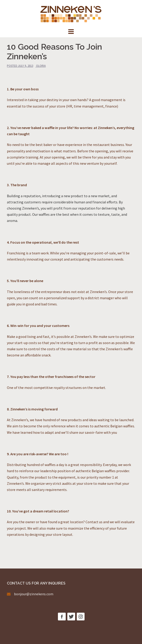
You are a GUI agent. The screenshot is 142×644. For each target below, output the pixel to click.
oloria (41, 66)
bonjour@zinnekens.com (34, 594)
